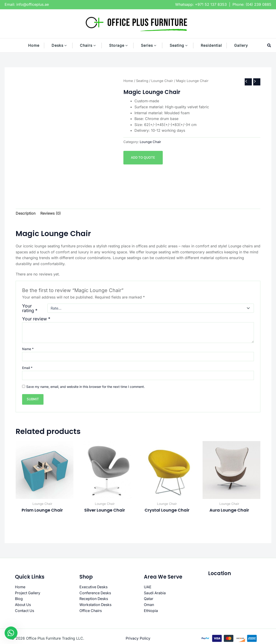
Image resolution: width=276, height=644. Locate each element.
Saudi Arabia (155, 593)
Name (28, 349)
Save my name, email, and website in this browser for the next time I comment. (86, 387)
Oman (149, 605)
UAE (148, 587)
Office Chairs (91, 611)
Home (128, 81)
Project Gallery (28, 593)
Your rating (30, 308)
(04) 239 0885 (259, 4)
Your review (36, 319)
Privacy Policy (138, 638)
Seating (142, 81)
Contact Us (25, 611)
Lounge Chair (162, 81)
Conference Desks (95, 593)
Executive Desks (94, 587)
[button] (68, 45)
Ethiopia (151, 611)
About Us (23, 605)
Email (27, 368)
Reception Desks (94, 599)
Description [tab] (26, 213)
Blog (19, 599)
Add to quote (143, 158)
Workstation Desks (96, 605)
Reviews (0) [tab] (51, 213)
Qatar (149, 599)
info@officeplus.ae (33, 4)
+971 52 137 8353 (211, 4)
